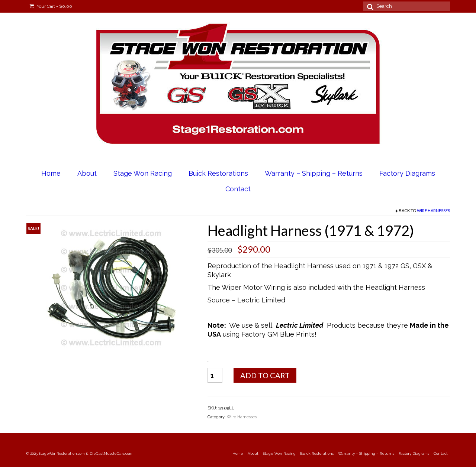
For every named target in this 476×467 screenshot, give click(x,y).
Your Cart (51, 6)
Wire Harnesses (433, 210)
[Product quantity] (215, 375)
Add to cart (265, 375)
